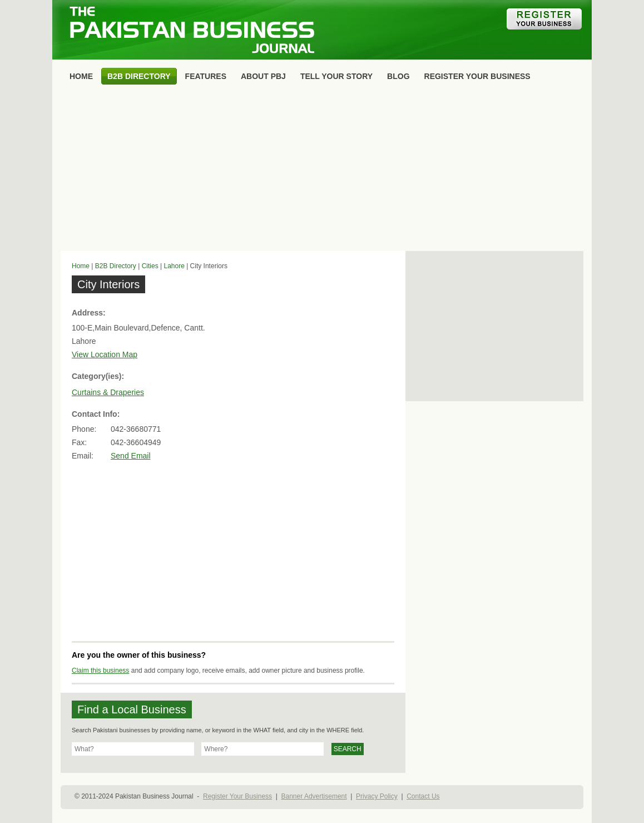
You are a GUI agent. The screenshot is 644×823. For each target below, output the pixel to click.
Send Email (131, 456)
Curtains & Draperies (108, 392)
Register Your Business (237, 796)
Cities (150, 266)
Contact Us (423, 796)
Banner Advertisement (314, 796)
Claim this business (100, 671)
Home (81, 266)
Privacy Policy (377, 796)
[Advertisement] (322, 170)
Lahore (174, 266)
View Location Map (105, 354)
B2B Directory (116, 266)
